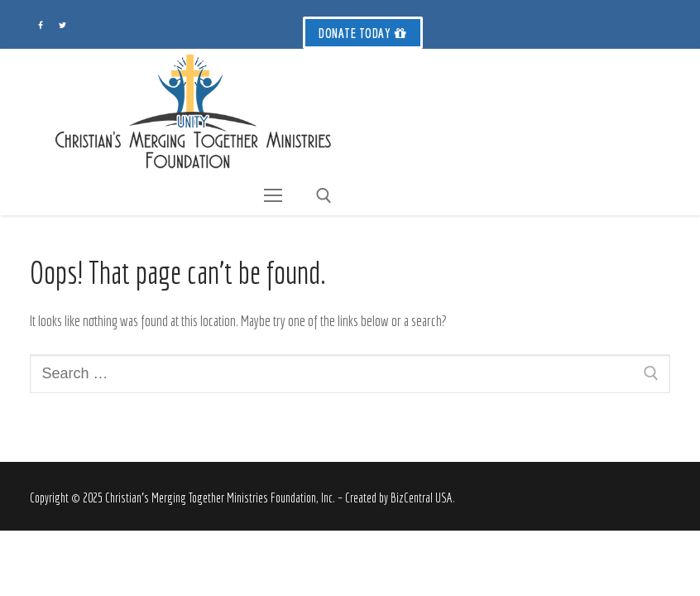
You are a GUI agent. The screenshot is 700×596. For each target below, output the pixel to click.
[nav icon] (273, 196)
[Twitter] (62, 25)
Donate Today (363, 33)
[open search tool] (324, 196)
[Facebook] (41, 25)
